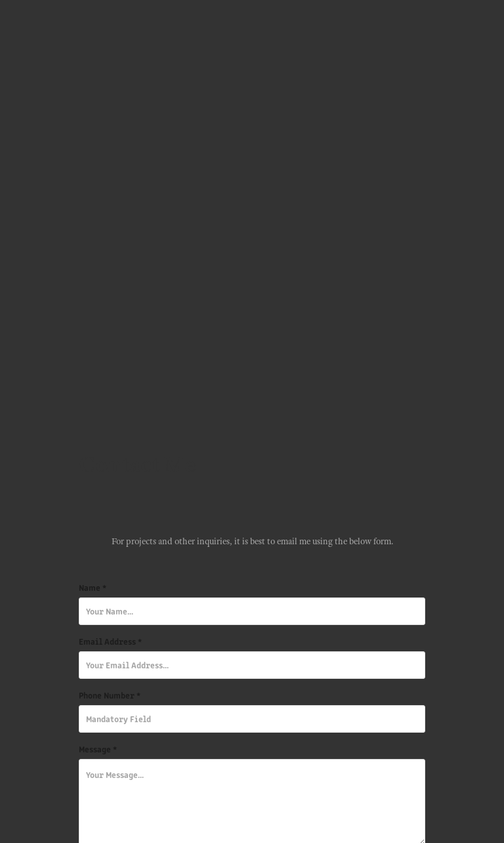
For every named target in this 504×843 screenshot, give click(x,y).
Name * (93, 588)
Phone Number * (110, 695)
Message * (98, 749)
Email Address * (110, 641)
